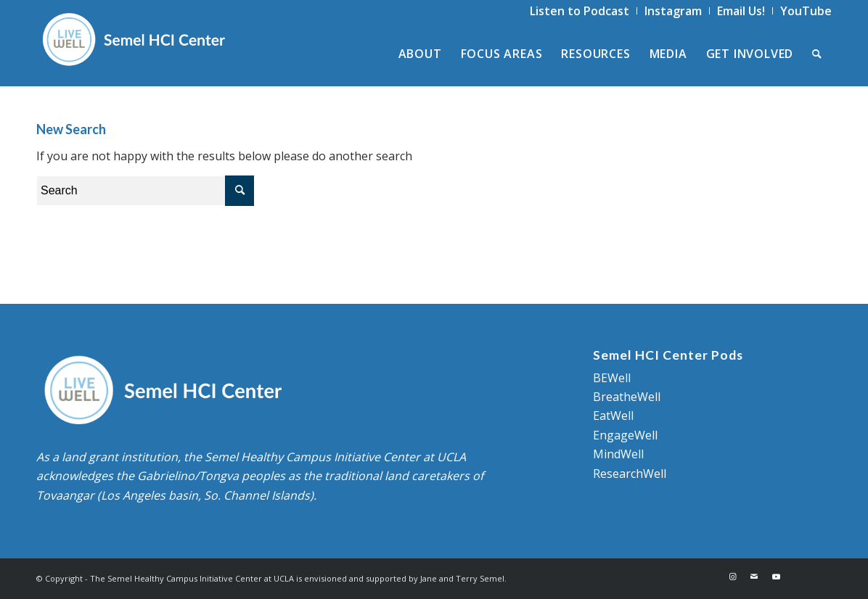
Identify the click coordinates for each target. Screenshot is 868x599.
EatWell (613, 416)
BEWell (612, 378)
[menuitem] (580, 11)
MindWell (618, 454)
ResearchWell (630, 474)
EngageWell (625, 435)
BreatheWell (627, 397)
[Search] (817, 54)
